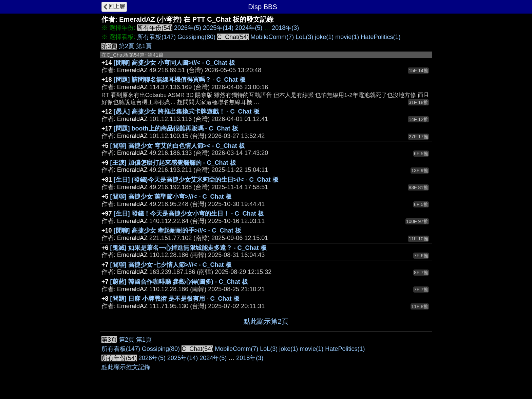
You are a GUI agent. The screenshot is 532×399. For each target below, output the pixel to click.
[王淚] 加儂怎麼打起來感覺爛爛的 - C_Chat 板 (173, 163)
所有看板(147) (156, 37)
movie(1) (347, 37)
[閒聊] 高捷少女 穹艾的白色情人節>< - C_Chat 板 (178, 146)
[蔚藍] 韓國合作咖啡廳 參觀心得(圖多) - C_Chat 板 (179, 282)
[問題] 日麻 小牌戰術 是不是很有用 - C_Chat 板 (175, 299)
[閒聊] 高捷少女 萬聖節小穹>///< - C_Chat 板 (171, 197)
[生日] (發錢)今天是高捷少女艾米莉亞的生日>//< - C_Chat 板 (196, 180)
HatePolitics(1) (381, 37)
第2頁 (127, 46)
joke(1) (324, 37)
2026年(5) (188, 28)
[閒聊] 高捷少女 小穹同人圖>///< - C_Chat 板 (174, 63)
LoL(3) (304, 37)
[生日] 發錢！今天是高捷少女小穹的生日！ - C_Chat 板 (189, 214)
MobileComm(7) (272, 37)
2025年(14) (218, 28)
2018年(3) (285, 28)
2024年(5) (249, 28)
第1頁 (144, 46)
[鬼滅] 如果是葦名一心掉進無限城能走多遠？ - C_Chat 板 (188, 248)
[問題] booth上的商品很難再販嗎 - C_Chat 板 (176, 128)
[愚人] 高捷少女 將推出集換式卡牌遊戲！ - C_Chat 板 (187, 112)
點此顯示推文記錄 (126, 367)
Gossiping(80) (196, 37)
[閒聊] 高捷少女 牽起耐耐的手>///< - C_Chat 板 (177, 231)
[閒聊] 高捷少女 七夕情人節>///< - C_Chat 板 (171, 265)
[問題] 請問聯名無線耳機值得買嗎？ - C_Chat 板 (180, 80)
